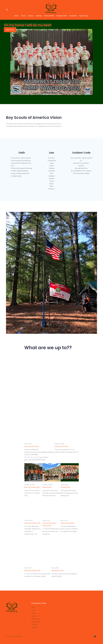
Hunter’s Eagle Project (32, 446)
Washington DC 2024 (61, 446)
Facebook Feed (62, 16)
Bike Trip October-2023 (32, 487)
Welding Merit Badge (67, 523)
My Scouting (84, 16)
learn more (10, 30)
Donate (31, 16)
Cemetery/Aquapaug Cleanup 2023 (49, 524)
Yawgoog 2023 (65, 487)
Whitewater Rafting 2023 (32, 523)
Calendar (39, 16)
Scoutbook (73, 16)
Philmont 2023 (47, 487)
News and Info (49, 16)
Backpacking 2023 (57, 570)
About (16, 16)
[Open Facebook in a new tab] (95, 636)
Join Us (23, 16)
